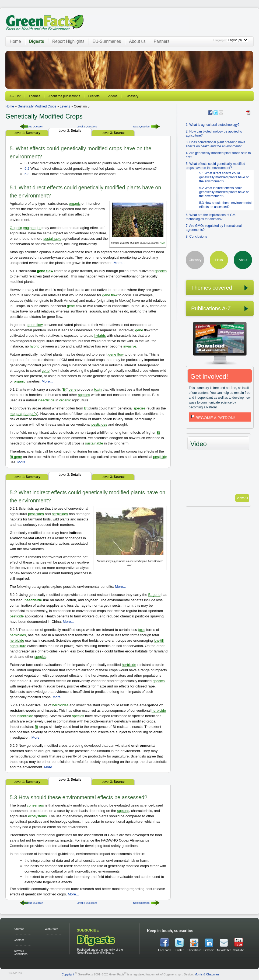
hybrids (100, 336)
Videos (113, 96)
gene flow (45, 271)
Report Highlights (68, 41)
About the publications (64, 96)
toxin (98, 389)
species (161, 271)
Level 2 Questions (87, 126)
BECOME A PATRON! (212, 418)
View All (242, 498)
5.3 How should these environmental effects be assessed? (225, 205)
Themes (34, 96)
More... (119, 263)
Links (219, 260)
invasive (130, 346)
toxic (141, 630)
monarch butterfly (23, 414)
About (243, 260)
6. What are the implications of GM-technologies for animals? (211, 217)
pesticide (160, 457)
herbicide (17, 640)
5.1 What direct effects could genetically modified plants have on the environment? (224, 177)
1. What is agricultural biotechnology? (213, 125)
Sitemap (19, 929)
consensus (35, 805)
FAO (162, 243)
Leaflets (94, 96)
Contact (19, 940)
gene (71, 306)
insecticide (46, 400)
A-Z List (15, 96)
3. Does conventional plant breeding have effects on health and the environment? (216, 144)
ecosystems (37, 816)
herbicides (60, 514)
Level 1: (27, 133)
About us (137, 41)
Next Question (141, 126)
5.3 (27, 174)
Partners (162, 41)
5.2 (27, 168)
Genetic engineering (26, 228)
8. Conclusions (196, 237)
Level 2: (70, 131)
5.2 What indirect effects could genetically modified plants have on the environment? (224, 192)
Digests (37, 41)
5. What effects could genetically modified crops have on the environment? (216, 166)
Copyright (68, 974)
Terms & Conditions (21, 952)
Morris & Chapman (206, 974)
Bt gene (16, 457)
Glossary (132, 96)
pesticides (99, 424)
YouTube (239, 950)
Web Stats (51, 929)
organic (75, 204)
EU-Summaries (107, 41)
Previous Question (33, 126)
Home (15, 41)
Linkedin (209, 950)
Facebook (164, 950)
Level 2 (65, 106)
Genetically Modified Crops (37, 106)
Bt (65, 389)
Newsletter (224, 950)
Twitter (179, 950)
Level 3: (113, 133)
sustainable (52, 239)
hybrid (35, 346)
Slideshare (194, 950)
